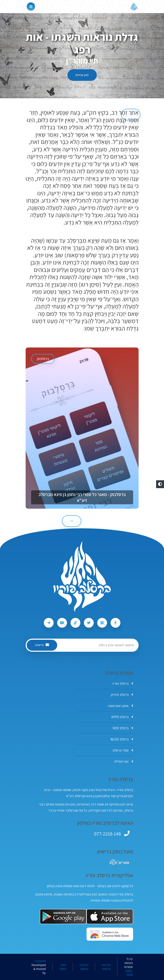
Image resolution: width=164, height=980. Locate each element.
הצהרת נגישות (84, 967)
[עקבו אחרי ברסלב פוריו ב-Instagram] (102, 623)
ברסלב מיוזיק (122, 695)
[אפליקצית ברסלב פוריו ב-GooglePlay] (63, 917)
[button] (160, 484)
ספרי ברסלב (123, 750)
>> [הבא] (72, 521)
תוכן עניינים (82, 75)
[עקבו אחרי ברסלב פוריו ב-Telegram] (49, 623)
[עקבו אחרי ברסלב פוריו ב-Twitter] (89, 623)
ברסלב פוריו (123, 684)
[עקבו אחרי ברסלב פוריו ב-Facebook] (116, 623)
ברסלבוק (43, 359)
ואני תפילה (124, 761)
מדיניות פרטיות (106, 967)
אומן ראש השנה (121, 706)
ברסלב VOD (123, 728)
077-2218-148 (108, 834)
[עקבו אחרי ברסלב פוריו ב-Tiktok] (75, 623)
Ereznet (41, 961)
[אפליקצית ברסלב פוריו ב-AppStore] (110, 917)
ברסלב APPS (122, 717)
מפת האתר (63, 967)
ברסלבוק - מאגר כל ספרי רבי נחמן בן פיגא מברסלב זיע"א (82, 497)
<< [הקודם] (131, 114)
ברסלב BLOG (122, 739)
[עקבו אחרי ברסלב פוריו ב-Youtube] (62, 623)
